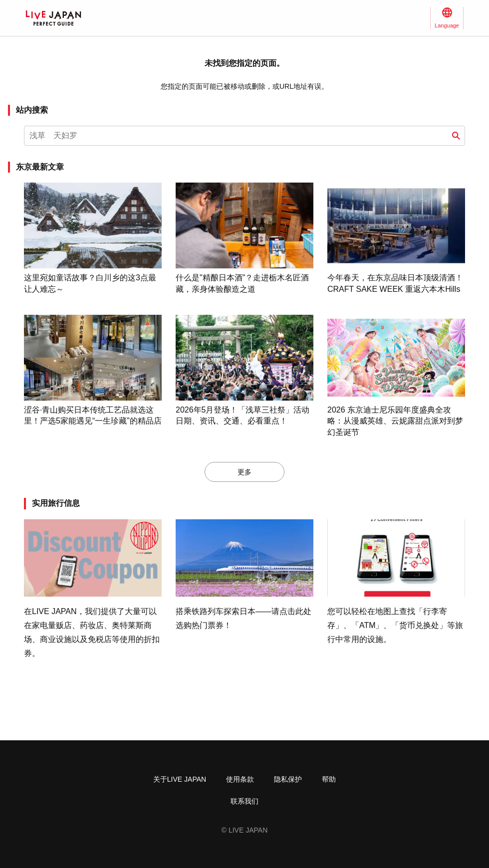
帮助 (329, 779)
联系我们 (244, 801)
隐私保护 (288, 779)
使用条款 (240, 779)
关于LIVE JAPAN (180, 779)
